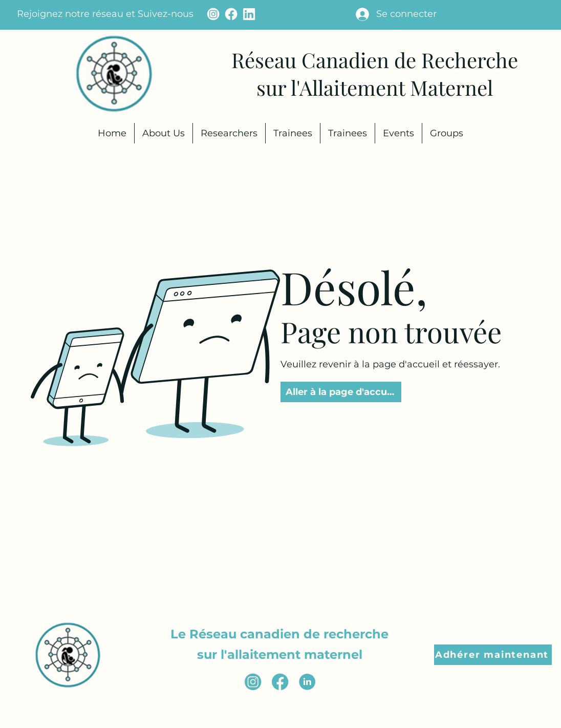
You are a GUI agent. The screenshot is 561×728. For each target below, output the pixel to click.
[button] (493, 655)
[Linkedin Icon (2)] (307, 682)
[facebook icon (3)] (280, 682)
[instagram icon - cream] (213, 14)
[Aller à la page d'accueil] (341, 392)
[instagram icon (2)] (253, 682)
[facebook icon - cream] (231, 14)
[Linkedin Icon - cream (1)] (249, 14)
